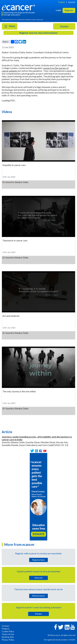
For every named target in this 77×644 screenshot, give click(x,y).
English (62, 2)
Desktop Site (8, 637)
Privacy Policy (8, 640)
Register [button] (69, 10)
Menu (10, 26)
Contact (6, 626)
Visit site (39, 578)
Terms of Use (8, 634)
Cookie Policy (8, 631)
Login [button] (58, 10)
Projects (6, 629)
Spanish (72, 2)
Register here (38, 560)
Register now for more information (38, 33)
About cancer (39, 596)
